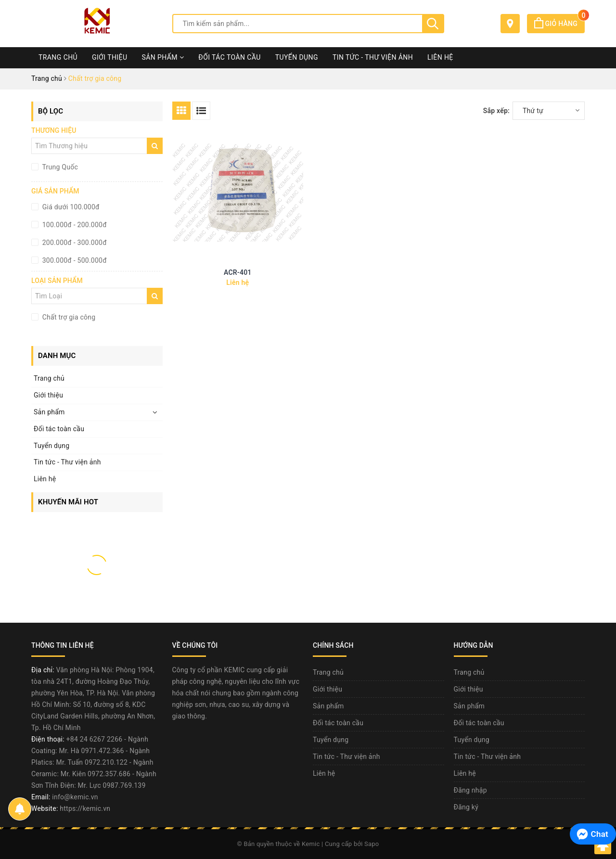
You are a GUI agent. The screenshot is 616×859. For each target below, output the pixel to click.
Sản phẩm (163, 57)
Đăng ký (466, 807)
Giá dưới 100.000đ (70, 207)
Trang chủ (58, 57)
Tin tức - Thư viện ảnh (373, 57)
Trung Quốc (59, 167)
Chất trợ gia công (68, 317)
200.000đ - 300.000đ (74, 243)
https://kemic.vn (85, 808)
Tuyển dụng (297, 57)
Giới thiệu (109, 57)
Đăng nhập (470, 790)
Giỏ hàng (559, 24)
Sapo (372, 844)
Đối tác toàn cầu (229, 57)
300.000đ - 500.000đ (74, 260)
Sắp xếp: (496, 111)
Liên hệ (440, 57)
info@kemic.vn (75, 797)
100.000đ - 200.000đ (74, 225)
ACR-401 (237, 272)
